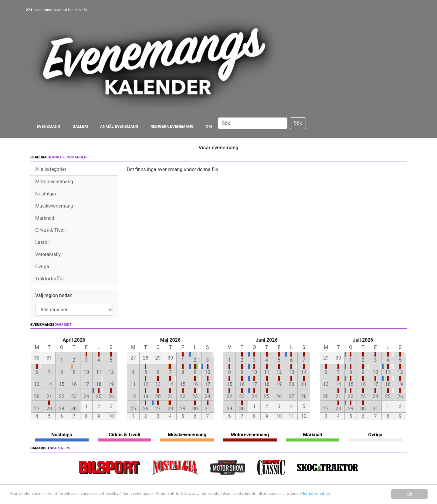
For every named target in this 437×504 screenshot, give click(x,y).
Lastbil (42, 242)
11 (99, 372)
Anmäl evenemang (119, 126)
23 (74, 396)
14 (49, 384)
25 (99, 396)
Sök (298, 123)
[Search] (253, 123)
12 (111, 372)
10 (86, 372)
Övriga (42, 267)
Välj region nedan (54, 295)
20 (37, 396)
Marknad (45, 218)
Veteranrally (48, 254)
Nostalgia (46, 194)
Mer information (365, 495)
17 (86, 384)
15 (62, 384)
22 (62, 396)
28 (49, 409)
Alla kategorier (51, 169)
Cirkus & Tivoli (50, 230)
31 (208, 409)
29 (62, 409)
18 (99, 384)
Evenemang (49, 126)
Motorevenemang (54, 182)
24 (86, 396)
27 (37, 409)
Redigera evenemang (172, 126)
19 (111, 384)
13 (37, 384)
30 (74, 409)
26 (111, 396)
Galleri (80, 126)
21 (49, 396)
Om (209, 126)
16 (74, 384)
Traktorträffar (50, 279)
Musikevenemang (54, 206)
